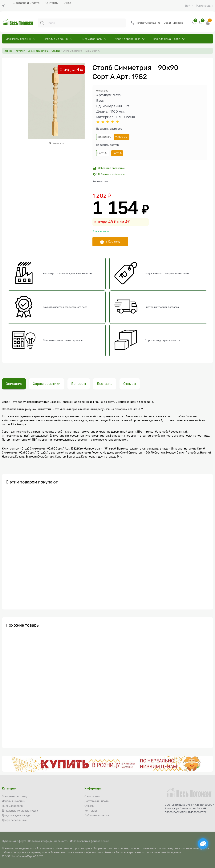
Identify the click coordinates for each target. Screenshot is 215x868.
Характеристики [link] (47, 384)
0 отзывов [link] (102, 91)
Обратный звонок (174, 23)
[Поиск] (42, 23)
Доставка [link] (105, 384)
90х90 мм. (122, 137)
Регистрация (205, 6)
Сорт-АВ (103, 153)
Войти (189, 6)
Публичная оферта (14, 841)
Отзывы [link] (130, 384)
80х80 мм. (104, 137)
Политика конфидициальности (48, 841)
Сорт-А (117, 153)
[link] (4, 6)
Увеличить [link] (58, 143)
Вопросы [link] (79, 384)
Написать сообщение (148, 23)
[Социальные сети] (203, 844)
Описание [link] (14, 384)
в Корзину (113, 242)
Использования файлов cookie (89, 841)
